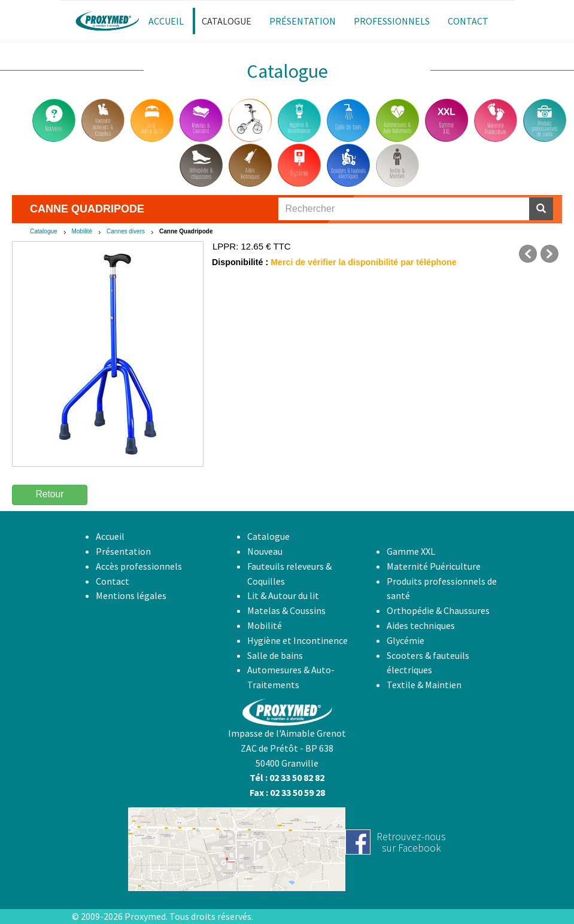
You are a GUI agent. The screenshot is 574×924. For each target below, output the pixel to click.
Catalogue (44, 231)
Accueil (110, 536)
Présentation (123, 551)
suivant (549, 254)
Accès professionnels (139, 566)
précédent (528, 254)
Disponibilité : (240, 262)
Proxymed (145, 916)
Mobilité (82, 231)
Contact (113, 581)
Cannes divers (126, 231)
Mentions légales (131, 595)
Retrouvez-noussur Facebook (411, 842)
